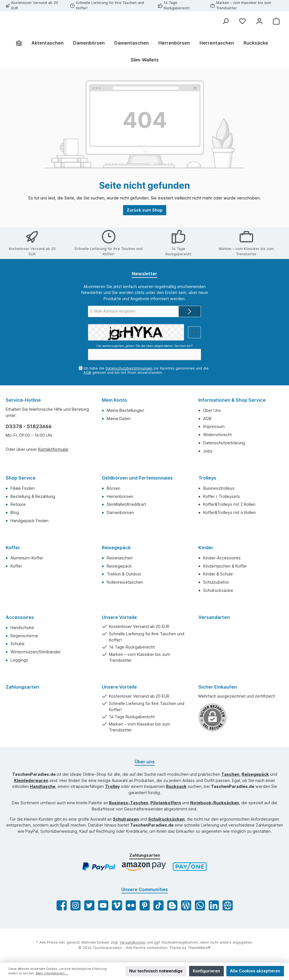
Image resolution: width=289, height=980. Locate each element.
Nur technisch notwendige (156, 971)
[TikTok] (158, 906)
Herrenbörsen (120, 496)
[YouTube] (103, 906)
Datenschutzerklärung (224, 443)
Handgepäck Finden (29, 521)
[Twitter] (89, 906)
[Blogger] (172, 906)
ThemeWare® (199, 948)
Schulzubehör (216, 582)
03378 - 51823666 (29, 426)
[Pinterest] (145, 906)
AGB (87, 373)
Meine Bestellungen (125, 410)
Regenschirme (24, 636)
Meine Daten (119, 418)
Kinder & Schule (218, 574)
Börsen (113, 488)
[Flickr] (131, 906)
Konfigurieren (206, 971)
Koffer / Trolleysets (222, 496)
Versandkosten (133, 943)
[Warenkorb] (276, 21)
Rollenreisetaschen (125, 582)
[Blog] (186, 906)
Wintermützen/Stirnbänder (36, 652)
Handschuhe (22, 628)
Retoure (18, 505)
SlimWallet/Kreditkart (126, 505)
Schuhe (17, 644)
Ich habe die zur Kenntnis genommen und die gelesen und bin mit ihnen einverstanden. (146, 370)
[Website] (228, 906)
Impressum (214, 427)
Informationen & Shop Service (232, 400)
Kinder (206, 548)
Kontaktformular (53, 450)
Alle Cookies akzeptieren (255, 971)
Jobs (208, 451)
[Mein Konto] (259, 21)
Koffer (13, 548)
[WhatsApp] (200, 906)
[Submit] (190, 311)
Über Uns (212, 410)
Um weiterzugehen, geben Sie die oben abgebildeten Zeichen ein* (145, 346)
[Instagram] (75, 906)
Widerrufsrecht (217, 435)
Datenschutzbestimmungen (129, 368)
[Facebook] (62, 906)
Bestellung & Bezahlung (33, 496)
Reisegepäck (116, 548)
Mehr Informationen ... (52, 973)
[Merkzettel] (242, 21)
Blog (15, 513)
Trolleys (207, 478)
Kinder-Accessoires (222, 558)
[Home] (21, 55)
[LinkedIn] (214, 906)
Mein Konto (114, 400)
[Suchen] (225, 21)
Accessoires (20, 617)
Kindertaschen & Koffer (225, 566)
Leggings (19, 660)
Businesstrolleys (219, 488)
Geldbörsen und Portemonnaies (137, 478)
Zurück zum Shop (145, 222)
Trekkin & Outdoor (124, 574)
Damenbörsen (120, 513)
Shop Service (21, 478)
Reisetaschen (120, 558)
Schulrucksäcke (218, 590)
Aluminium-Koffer (27, 558)
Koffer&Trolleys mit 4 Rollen (229, 513)
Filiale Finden (23, 488)
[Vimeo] (117, 906)
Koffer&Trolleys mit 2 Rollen (229, 505)
